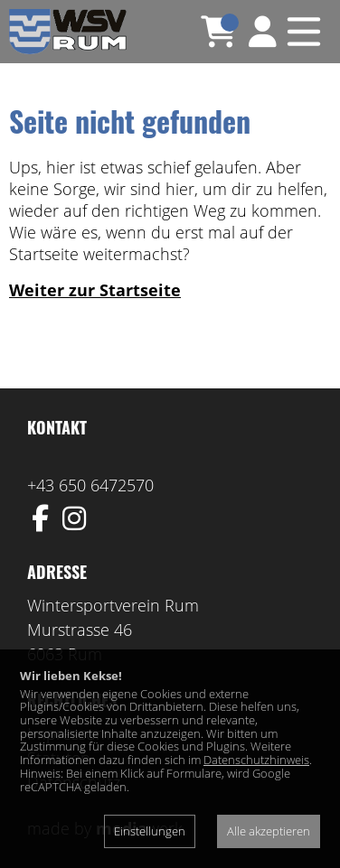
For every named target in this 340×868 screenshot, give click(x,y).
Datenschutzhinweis (256, 760)
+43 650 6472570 (90, 485)
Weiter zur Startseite (95, 290)
